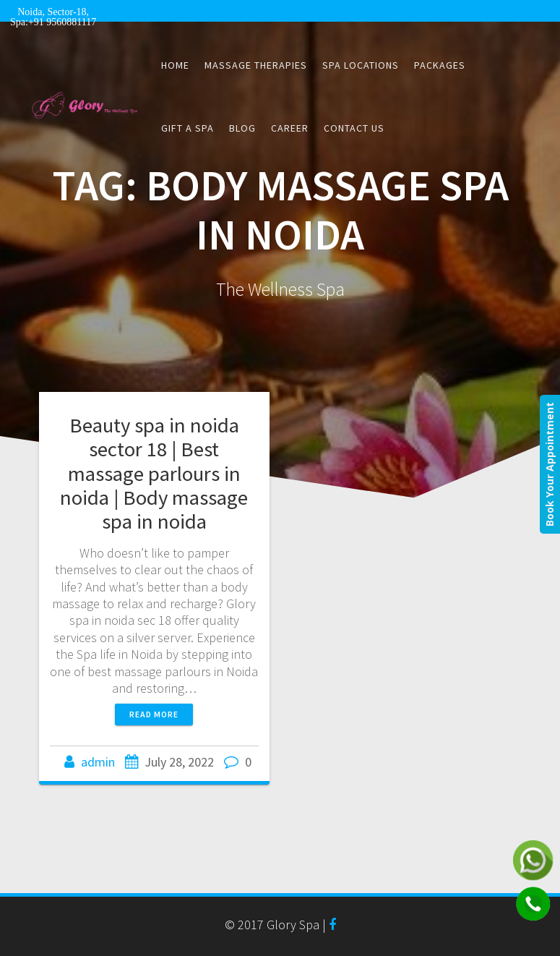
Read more (154, 714)
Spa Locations (361, 65)
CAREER (290, 128)
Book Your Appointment (550, 464)
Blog (242, 128)
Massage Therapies (256, 65)
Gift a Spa (188, 128)
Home (175, 65)
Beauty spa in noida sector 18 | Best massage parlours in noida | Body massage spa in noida (154, 473)
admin (98, 762)
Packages (440, 65)
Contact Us (354, 128)
